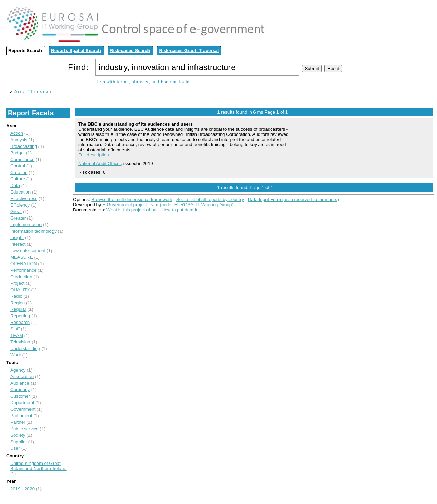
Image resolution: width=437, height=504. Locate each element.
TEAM (17, 335)
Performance (23, 270)
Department (22, 403)
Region (17, 303)
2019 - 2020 (22, 489)
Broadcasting (24, 146)
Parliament (21, 416)
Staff (15, 329)
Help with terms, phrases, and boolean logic (142, 82)
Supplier (19, 442)
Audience (20, 383)
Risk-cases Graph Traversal (189, 51)
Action (17, 133)
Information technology (33, 231)
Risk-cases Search (130, 51)
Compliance (22, 159)
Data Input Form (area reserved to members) (293, 200)
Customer (20, 396)
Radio (16, 296)
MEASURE (22, 257)
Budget (17, 153)
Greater (18, 218)
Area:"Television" (36, 92)
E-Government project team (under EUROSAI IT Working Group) (168, 205)
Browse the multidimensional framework (132, 200)
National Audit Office (99, 163)
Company (20, 390)
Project (17, 283)
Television (20, 342)
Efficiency (20, 205)
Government (23, 409)
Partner (18, 422)
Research (20, 322)
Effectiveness (24, 198)
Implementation (26, 225)
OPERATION (24, 264)
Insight (17, 238)
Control (18, 166)
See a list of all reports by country (210, 200)
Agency (18, 370)
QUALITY (20, 290)
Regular (18, 309)
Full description (94, 155)
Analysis (19, 140)
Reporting (20, 316)
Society (18, 435)
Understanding (25, 348)
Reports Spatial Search (76, 51)
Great (16, 212)
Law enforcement (28, 251)
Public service (24, 429)
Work (16, 355)
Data (15, 185)
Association (22, 377)
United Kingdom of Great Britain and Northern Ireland (38, 466)
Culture (18, 179)
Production (21, 277)
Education (20, 192)
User (15, 448)
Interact (18, 244)
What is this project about (132, 210)
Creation (19, 172)
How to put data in (180, 210)
